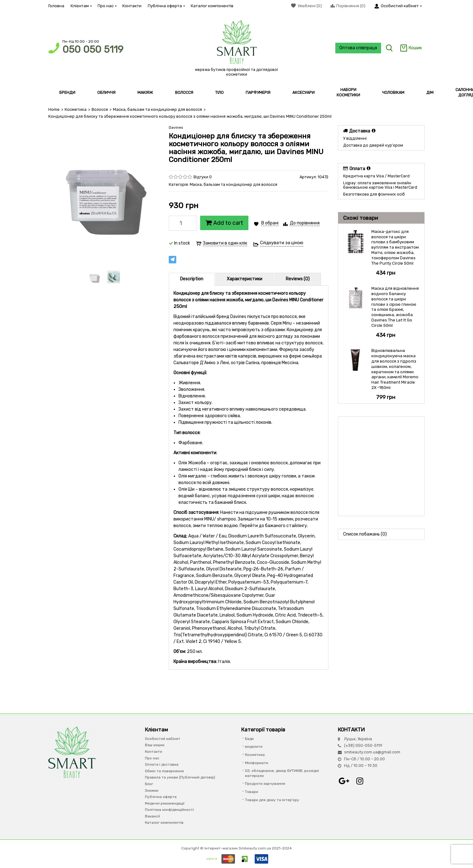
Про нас (107, 6)
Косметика (75, 109)
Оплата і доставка (162, 764)
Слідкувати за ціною (282, 243)
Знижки (152, 790)
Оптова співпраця (358, 48)
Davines (176, 127)
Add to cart (224, 223)
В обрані (270, 223)
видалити (254, 747)
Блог (149, 784)
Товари (252, 792)
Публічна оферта (166, 6)
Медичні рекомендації (165, 803)
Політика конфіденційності (169, 810)
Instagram (360, 781)
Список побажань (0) (365, 534)
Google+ (344, 781)
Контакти (132, 6)
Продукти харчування (265, 784)
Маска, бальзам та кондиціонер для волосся (156, 109)
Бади (249, 739)
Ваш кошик (155, 745)
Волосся (99, 109)
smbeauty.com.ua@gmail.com (372, 752)
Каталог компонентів (212, 6)
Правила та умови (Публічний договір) (180, 777)
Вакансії (152, 816)
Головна (56, 6)
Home (54, 109)
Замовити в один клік (225, 243)
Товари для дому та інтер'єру (272, 800)
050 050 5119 (93, 49)
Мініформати (257, 763)
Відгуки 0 (203, 177)
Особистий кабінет (163, 739)
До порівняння (305, 223)
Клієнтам (81, 6)
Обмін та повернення (164, 771)
